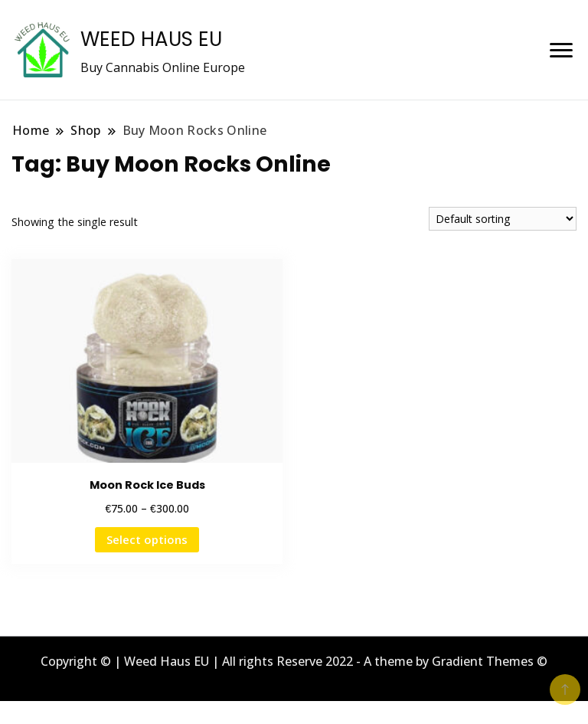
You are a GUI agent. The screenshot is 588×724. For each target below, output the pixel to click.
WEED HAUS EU (151, 39)
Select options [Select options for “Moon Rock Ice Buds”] (147, 539)
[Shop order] (503, 219)
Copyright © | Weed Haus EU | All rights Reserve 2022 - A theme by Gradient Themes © (294, 661)
